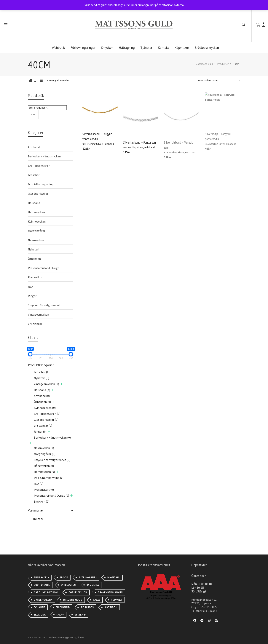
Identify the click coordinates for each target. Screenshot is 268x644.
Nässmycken (36, 240)
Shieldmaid (63, 607)
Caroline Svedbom (46, 592)
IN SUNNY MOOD (73, 600)
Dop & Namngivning (41, 184)
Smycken (42, 501)
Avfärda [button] (179, 5)
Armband (34, 147)
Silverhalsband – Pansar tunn (140, 142)
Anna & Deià (41, 577)
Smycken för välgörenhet (44, 305)
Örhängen (34, 259)
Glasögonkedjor (38, 194)
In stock (38, 519)
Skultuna (40, 615)
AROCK (64, 577)
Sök (33, 115)
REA (31, 287)
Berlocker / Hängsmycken (44, 156)
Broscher (34, 175)
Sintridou (111, 607)
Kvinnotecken (37, 221)
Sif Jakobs (87, 607)
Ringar (32, 296)
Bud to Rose (42, 585)
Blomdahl (114, 577)
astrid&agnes (88, 577)
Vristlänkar (35, 324)
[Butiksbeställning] (219, 80)
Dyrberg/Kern (43, 600)
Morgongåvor (37, 231)
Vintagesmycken (38, 314)
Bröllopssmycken (39, 166)
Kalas (97, 600)
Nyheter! (33, 249)
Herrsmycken (36, 212)
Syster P (80, 615)
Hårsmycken (44, 466)
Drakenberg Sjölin (110, 592)
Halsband (109, 144)
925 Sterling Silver (92, 144)
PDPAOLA (116, 600)
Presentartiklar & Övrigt (43, 268)
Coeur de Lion (78, 592)
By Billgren (68, 585)
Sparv (60, 615)
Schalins (39, 607)
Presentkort (36, 277)
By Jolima (93, 585)
